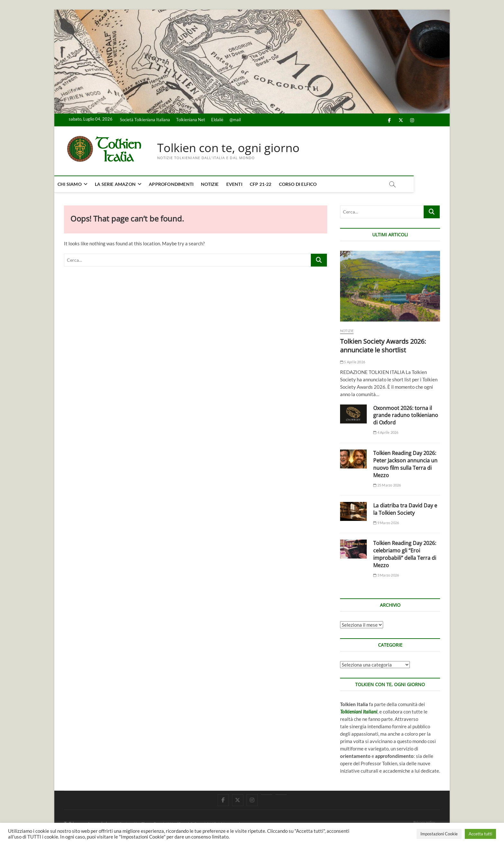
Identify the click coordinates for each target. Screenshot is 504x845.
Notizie (219, 184)
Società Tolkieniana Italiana (145, 120)
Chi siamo (79, 184)
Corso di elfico (308, 184)
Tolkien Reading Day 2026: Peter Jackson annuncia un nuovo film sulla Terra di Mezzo (405, 464)
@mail (235, 120)
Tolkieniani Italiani (359, 712)
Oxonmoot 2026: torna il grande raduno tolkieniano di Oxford (406, 415)
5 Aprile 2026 (353, 362)
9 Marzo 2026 (386, 523)
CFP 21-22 (270, 184)
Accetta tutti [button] (480, 834)
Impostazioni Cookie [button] (439, 834)
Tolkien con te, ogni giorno (228, 148)
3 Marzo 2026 (386, 575)
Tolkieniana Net (191, 120)
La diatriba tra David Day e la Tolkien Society (405, 509)
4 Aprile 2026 (386, 433)
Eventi (244, 184)
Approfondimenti (181, 184)
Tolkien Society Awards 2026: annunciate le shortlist (383, 346)
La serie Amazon (125, 184)
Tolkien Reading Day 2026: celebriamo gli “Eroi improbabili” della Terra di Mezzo (405, 554)
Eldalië (217, 120)
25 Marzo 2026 (387, 485)
